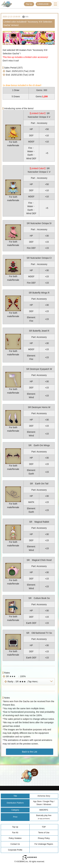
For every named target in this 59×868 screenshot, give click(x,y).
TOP (44, 827)
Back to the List (30, 752)
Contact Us (15, 844)
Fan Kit (15, 833)
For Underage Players (44, 844)
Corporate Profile (15, 850)
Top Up (29, 4)
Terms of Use (44, 833)
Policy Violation (15, 838)
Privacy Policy (44, 838)
